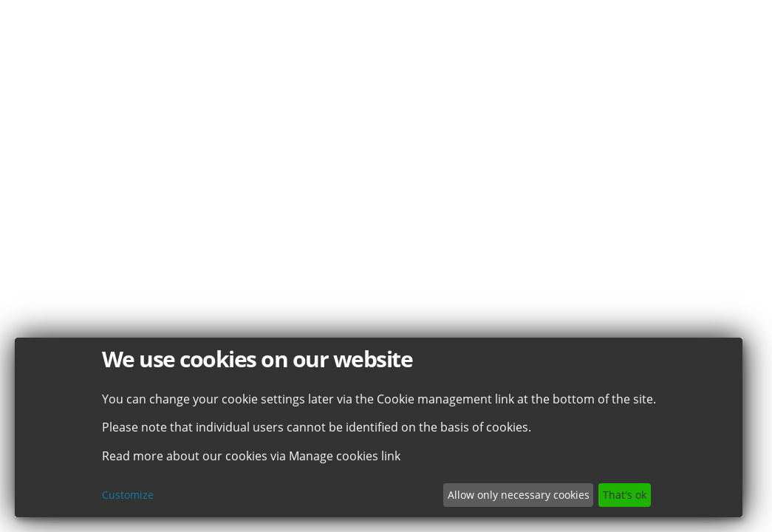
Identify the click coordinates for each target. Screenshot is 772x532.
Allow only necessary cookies (519, 495)
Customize (128, 495)
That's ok (625, 495)
